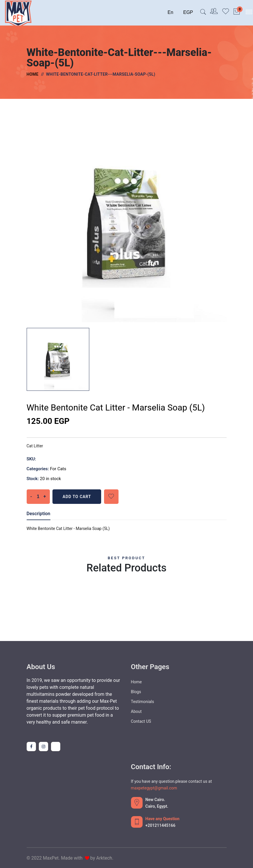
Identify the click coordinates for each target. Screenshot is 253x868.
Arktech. (105, 858)
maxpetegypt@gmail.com (154, 788)
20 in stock (51, 479)
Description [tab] (39, 514)
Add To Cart (77, 497)
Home (33, 74)
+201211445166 (161, 825)
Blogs (136, 692)
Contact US (141, 721)
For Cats (58, 469)
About (136, 711)
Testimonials (143, 702)
